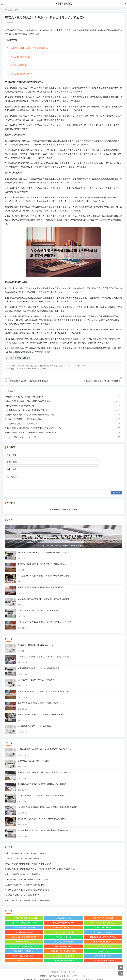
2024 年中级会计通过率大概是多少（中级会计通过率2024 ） (42, 698)
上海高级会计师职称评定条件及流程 (24, 932)
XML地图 (55, 967)
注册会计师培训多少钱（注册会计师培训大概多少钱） (26, 880)
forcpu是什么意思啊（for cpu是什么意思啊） (22, 427)
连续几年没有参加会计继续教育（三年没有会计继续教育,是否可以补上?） (33, 431)
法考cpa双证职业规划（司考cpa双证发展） (35, 756)
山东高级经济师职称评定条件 (63, 937)
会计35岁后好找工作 (24, 956)
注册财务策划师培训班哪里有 (63, 956)
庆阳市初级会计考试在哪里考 (63, 951)
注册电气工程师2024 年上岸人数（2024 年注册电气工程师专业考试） (45, 687)
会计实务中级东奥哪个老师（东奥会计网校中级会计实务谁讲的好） (44, 826)
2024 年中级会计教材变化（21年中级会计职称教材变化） (27, 413)
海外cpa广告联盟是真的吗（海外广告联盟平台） (24, 870)
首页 (5, 10)
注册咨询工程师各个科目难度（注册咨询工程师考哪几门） (28, 885)
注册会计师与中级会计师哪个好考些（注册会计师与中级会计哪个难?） (46, 617)
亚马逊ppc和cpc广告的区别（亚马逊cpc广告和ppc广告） (27, 875)
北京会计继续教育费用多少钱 (63, 918)
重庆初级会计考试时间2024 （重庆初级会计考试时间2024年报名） (44, 768)
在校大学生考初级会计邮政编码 (18, 361)
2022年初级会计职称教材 (24, 927)
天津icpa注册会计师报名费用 (64, 927)
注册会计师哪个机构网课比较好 (24, 946)
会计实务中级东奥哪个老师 (63, 923)
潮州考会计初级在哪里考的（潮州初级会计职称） (24, 422)
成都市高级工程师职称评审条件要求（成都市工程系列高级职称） (43, 779)
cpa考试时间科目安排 (24, 937)
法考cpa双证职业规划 (64, 913)
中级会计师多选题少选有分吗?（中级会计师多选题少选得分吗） (43, 814)
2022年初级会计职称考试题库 (24, 951)
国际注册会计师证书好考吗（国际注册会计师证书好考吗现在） (42, 583)
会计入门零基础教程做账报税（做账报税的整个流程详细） (28, 384)
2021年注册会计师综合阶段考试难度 (103, 932)
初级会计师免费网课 (63, 932)
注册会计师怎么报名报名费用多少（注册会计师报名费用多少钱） (30, 418)
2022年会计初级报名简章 (103, 927)
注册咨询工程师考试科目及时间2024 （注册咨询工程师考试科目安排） (45, 744)
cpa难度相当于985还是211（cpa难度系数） (35, 721)
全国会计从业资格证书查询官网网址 (63, 946)
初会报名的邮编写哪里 (21, 58)
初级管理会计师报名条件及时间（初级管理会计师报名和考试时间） (44, 594)
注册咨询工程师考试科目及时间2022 (24, 913)
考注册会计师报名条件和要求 (103, 937)
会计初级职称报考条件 (103, 942)
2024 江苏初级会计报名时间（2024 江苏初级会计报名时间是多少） (44, 548)
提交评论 (116, 488)
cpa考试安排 (103, 946)
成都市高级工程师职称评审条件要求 (24, 918)
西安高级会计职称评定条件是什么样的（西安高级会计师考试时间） (44, 571)
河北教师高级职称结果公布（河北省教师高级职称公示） (40, 664)
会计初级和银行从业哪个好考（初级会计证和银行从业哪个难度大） (31, 436)
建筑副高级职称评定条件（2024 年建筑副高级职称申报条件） (42, 710)
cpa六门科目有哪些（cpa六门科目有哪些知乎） (23, 890)
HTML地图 (72, 967)
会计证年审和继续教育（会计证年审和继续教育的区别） (27, 849)
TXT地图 (63, 967)
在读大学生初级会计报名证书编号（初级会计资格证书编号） (28, 896)
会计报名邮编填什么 (20, 67)
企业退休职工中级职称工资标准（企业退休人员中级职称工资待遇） (44, 652)
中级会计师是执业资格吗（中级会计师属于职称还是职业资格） (29, 404)
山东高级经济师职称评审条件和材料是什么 (24, 942)
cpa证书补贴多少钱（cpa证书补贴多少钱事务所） (24, 854)
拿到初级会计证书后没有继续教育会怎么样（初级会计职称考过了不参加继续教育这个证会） (41, 864)
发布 (11, 10)
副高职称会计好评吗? (103, 951)
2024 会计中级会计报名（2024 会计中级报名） (23, 440)
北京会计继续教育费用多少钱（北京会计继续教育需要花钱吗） (42, 791)
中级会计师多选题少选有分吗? (24, 923)
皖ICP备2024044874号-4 (77, 971)
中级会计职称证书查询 (103, 923)
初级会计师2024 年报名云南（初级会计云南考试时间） (26, 400)
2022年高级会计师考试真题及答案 (103, 918)
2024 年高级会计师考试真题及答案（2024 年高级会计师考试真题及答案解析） (48, 802)
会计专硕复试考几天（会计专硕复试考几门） (22, 409)
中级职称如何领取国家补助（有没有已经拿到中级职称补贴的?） (43, 559)
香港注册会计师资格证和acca (103, 956)
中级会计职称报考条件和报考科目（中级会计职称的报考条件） (29, 859)
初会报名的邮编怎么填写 (22, 77)
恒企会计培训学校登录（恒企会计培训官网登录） (103, 384)
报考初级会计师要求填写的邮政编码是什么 (30, 49)
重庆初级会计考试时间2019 (103, 913)
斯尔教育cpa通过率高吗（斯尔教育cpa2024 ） (36, 640)
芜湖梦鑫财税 (63, 4)
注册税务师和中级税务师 (63, 942)
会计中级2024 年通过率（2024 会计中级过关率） (37, 675)
